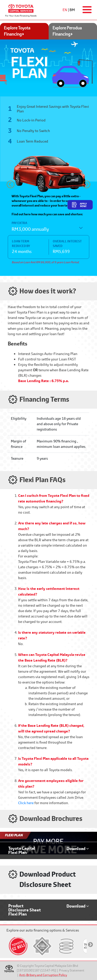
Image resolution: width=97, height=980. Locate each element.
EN (65, 10)
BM (72, 10)
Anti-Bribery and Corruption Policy (43, 975)
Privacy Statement (72, 970)
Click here (26, 803)
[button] (11, 184)
